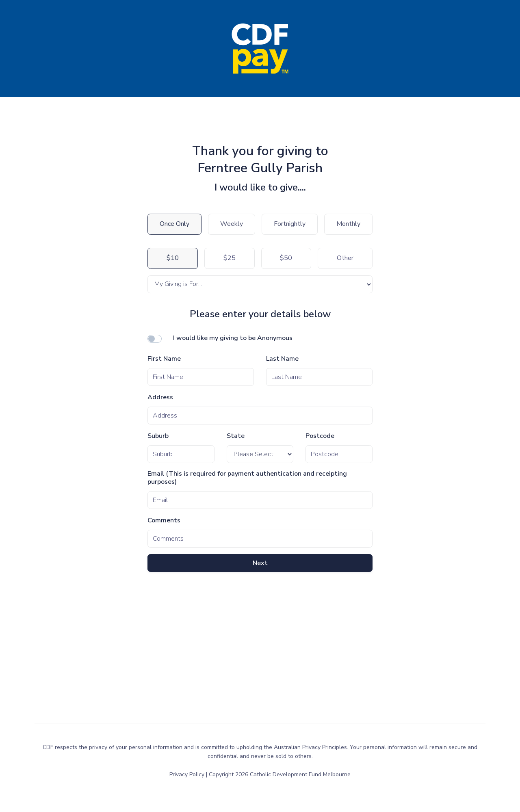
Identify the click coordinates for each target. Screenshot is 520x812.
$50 (286, 258)
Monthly (348, 224)
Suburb (158, 436)
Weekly (232, 224)
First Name (164, 359)
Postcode (320, 436)
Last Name (282, 359)
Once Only (174, 224)
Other (345, 258)
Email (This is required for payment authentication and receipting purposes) (247, 478)
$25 (230, 258)
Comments (164, 521)
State (236, 436)
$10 (173, 258)
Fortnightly (290, 224)
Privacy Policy (188, 774)
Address (160, 397)
